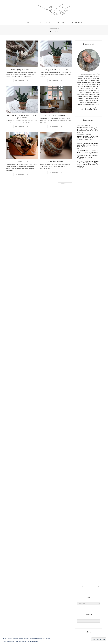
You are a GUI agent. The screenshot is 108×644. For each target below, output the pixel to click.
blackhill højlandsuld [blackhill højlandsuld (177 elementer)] (85, 616)
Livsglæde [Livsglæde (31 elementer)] (81, 635)
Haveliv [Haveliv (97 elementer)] (80, 627)
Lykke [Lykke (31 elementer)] (87, 635)
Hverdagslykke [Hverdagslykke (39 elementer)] (82, 630)
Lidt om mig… (81, 585)
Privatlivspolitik (81, 594)
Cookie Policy (35, 641)
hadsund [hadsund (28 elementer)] (91, 624)
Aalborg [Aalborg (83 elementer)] (80, 613)
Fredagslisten (76, 23)
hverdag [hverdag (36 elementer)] (87, 627)
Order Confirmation (82, 589)
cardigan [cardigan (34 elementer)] (96, 616)
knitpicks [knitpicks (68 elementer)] (81, 632)
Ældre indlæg (65, 184)
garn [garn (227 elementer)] (86, 621)
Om (39, 23)
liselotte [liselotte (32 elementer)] (94, 632)
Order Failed (80, 592)
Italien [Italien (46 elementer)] (90, 630)
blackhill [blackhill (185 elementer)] (87, 613)
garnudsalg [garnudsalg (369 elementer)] (93, 621)
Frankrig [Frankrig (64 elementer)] (81, 621)
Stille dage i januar (56, 161)
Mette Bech (80, 135)
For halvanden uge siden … (56, 115)
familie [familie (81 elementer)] (80, 618)
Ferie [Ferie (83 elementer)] (93, 618)
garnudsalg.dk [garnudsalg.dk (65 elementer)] (82, 624)
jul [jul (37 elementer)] (95, 630)
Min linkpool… (81, 587)
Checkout (80, 580)
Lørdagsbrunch (22, 161)
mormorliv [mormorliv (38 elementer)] (94, 635)
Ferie (48, 23)
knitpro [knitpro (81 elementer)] (87, 632)
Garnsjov (61, 23)
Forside (29, 23)
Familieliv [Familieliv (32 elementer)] (87, 618)
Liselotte (80, 126)
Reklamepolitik (81, 597)
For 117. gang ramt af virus (22, 70)
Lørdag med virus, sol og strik (56, 70)
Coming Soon (81, 582)
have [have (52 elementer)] (97, 624)
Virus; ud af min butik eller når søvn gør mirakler (22, 116)
